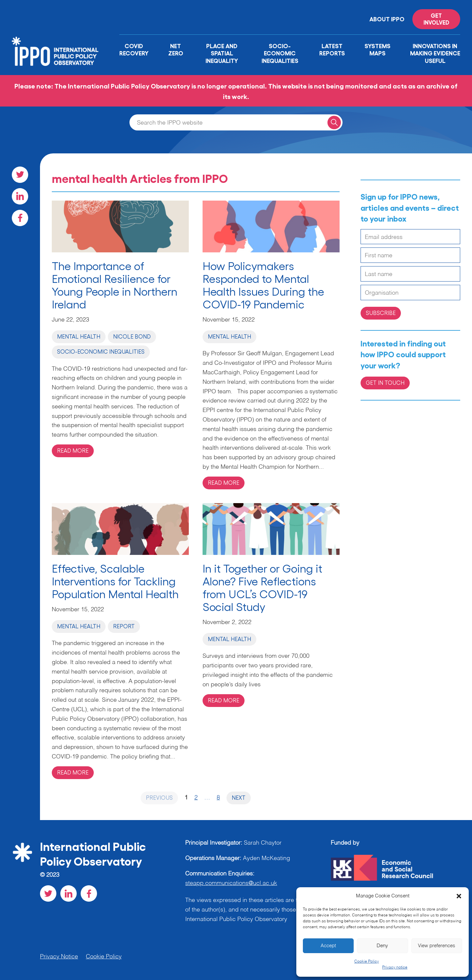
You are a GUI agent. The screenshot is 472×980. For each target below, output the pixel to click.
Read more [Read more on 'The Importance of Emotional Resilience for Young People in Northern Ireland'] (73, 450)
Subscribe (381, 313)
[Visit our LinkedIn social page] (20, 196)
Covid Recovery (134, 49)
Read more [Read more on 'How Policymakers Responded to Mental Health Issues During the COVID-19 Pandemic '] (224, 482)
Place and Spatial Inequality (222, 53)
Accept (328, 946)
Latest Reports (332, 49)
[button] (459, 896)
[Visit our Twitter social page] (20, 175)
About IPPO (387, 19)
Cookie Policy (367, 962)
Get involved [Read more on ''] (436, 19)
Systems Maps (377, 49)
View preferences (437, 946)
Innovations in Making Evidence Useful (435, 53)
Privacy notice (395, 968)
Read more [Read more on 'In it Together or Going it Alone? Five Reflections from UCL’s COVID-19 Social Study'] (224, 700)
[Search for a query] (334, 122)
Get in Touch (385, 382)
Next (239, 797)
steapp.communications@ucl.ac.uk (231, 883)
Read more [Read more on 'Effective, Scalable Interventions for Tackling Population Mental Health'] (73, 772)
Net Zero (176, 49)
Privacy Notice (59, 957)
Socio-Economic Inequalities (280, 53)
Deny (382, 946)
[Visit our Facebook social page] (20, 218)
